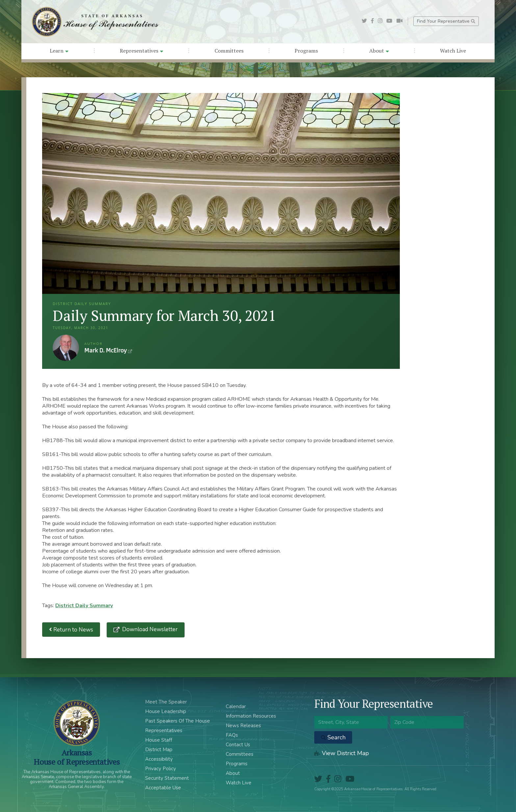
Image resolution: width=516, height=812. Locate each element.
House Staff (159, 740)
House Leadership (166, 711)
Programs (306, 51)
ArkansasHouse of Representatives (77, 757)
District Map (159, 750)
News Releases (243, 726)
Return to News (71, 630)
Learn (59, 51)
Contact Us (238, 745)
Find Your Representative (446, 21)
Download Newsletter (149, 629)
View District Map (342, 753)
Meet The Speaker (166, 702)
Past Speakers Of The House (178, 721)
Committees (229, 51)
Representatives (142, 51)
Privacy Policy (161, 769)
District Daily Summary (84, 606)
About (379, 51)
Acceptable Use (163, 788)
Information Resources (251, 716)
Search (333, 737)
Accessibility (159, 759)
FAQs (232, 735)
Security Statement (167, 778)
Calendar (236, 706)
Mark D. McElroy (66, 348)
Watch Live (453, 51)
